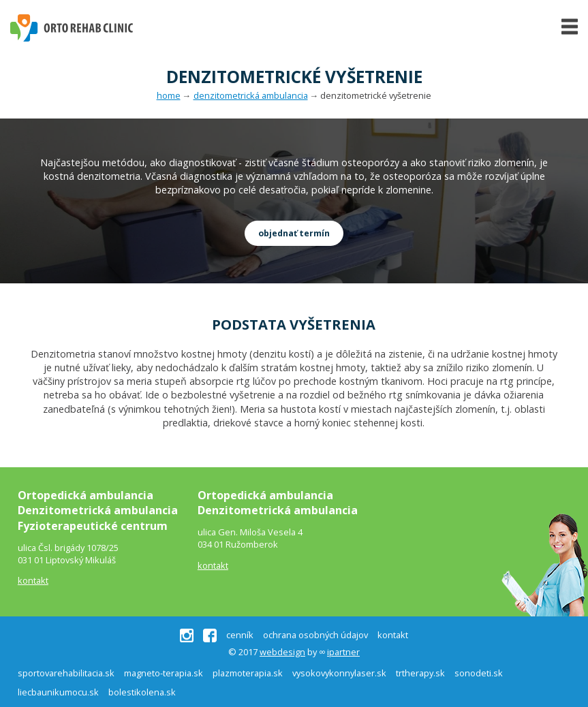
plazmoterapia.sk (248, 673)
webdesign (282, 652)
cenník (240, 635)
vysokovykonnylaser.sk (339, 673)
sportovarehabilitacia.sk (66, 673)
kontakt (33, 580)
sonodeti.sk (479, 673)
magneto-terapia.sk (164, 673)
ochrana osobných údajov (315, 635)
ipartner (343, 652)
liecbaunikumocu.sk (58, 692)
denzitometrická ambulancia (251, 95)
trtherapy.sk (420, 673)
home (169, 95)
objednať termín (294, 233)
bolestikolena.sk (142, 692)
